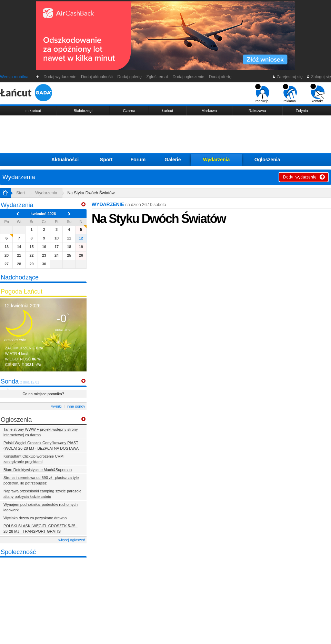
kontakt (317, 93)
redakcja (262, 93)
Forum (138, 160)
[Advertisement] (165, 134)
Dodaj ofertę (220, 77)
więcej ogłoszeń (72, 540)
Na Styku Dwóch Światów (91, 193)
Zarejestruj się (287, 77)
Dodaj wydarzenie (60, 77)
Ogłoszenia (267, 160)
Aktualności (65, 160)
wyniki (57, 406)
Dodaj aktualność (97, 77)
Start (21, 193)
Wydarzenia (217, 160)
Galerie (173, 160)
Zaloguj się (319, 77)
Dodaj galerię (130, 77)
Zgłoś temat (157, 77)
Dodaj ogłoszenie (188, 77)
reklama (290, 93)
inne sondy (76, 406)
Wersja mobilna (14, 77)
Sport (106, 160)
